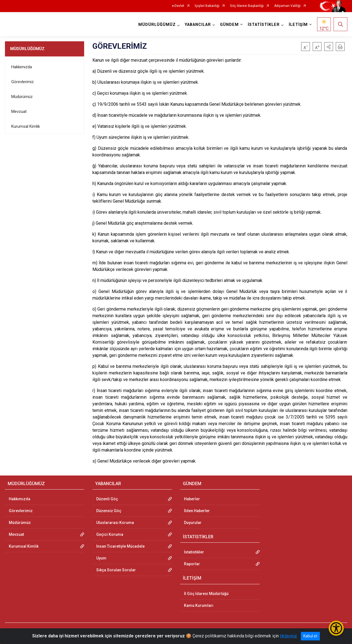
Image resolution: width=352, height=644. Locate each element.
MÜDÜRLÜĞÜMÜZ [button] (157, 25)
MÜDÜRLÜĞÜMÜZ (27, 49)
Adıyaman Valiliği (287, 6)
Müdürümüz (22, 97)
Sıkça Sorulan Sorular (116, 570)
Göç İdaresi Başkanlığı (247, 6)
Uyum (101, 558)
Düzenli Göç (107, 499)
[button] (329, 47)
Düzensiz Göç (109, 511)
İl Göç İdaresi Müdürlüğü (206, 594)
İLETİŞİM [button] (298, 25)
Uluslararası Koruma (115, 523)
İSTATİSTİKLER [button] (264, 25)
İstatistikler (194, 552)
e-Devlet (178, 6)
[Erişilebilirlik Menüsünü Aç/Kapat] (336, 628)
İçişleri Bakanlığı (207, 6)
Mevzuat (19, 112)
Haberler (192, 499)
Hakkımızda (22, 67)
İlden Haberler (197, 511)
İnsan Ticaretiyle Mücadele (120, 546)
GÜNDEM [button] (229, 25)
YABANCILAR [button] (198, 25)
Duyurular (193, 523)
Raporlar (192, 564)
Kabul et (310, 636)
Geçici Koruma (110, 534)
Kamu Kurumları (199, 605)
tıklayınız (288, 636)
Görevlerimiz (23, 82)
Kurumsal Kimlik (26, 126)
